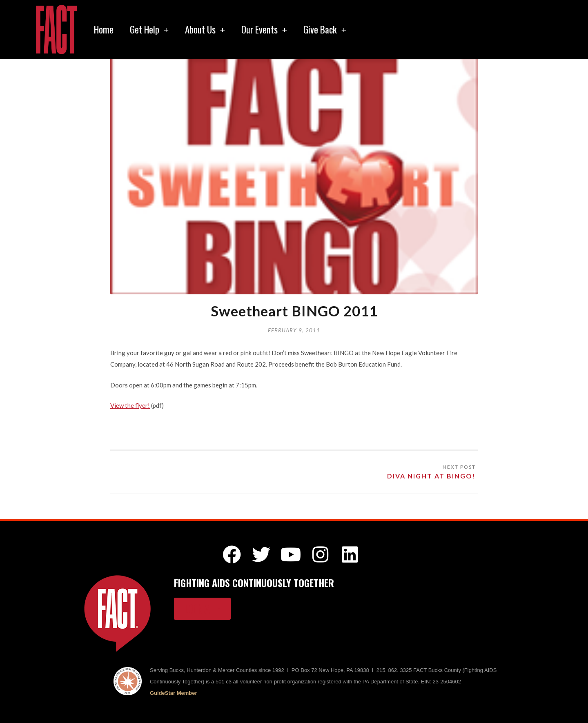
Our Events (264, 29)
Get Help (149, 29)
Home (104, 29)
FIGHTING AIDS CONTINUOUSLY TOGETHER (254, 583)
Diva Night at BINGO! (431, 476)
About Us (205, 29)
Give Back (325, 29)
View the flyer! (130, 405)
